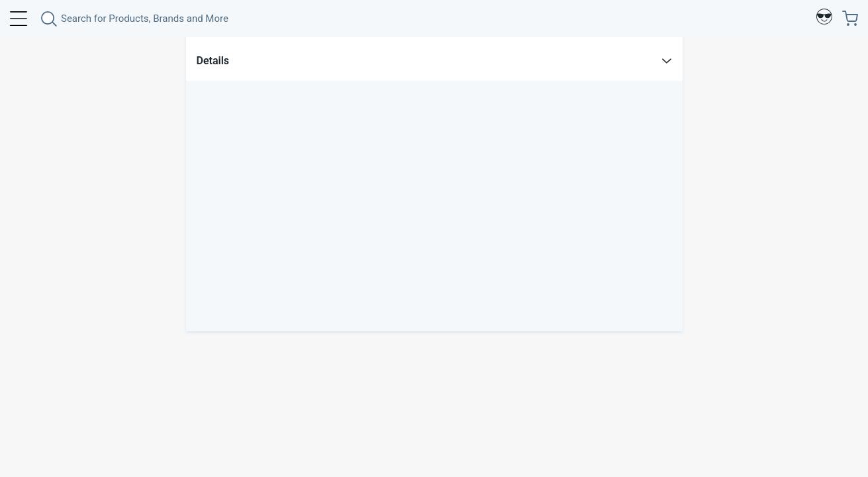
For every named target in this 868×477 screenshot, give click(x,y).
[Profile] (824, 19)
